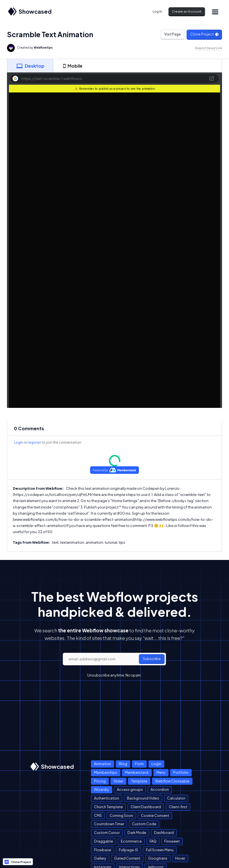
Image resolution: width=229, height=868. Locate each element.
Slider (118, 781)
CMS (98, 815)
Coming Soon (121, 815)
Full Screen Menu (160, 850)
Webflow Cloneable (172, 781)
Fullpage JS (128, 850)
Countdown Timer (109, 824)
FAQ (153, 841)
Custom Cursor (107, 832)
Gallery (100, 858)
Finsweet (172, 841)
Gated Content (127, 858)
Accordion (160, 789)
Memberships (106, 772)
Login (19, 442)
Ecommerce (131, 841)
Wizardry (102, 789)
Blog (123, 764)
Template (139, 781)
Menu (161, 772)
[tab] (30, 66)
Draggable (103, 841)
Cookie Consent (155, 815)
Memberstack (137, 772)
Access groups (130, 789)
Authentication (107, 798)
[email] (114, 659)
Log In (157, 11)
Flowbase (103, 850)
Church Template (108, 807)
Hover (180, 858)
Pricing (100, 781)
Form (139, 764)
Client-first (178, 807)
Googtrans (158, 858)
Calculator (176, 798)
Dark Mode (137, 832)
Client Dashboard (146, 807)
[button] (215, 12)
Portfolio (181, 772)
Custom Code (144, 824)
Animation (103, 764)
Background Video (143, 798)
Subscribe (152, 659)
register (34, 442)
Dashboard (164, 832)
